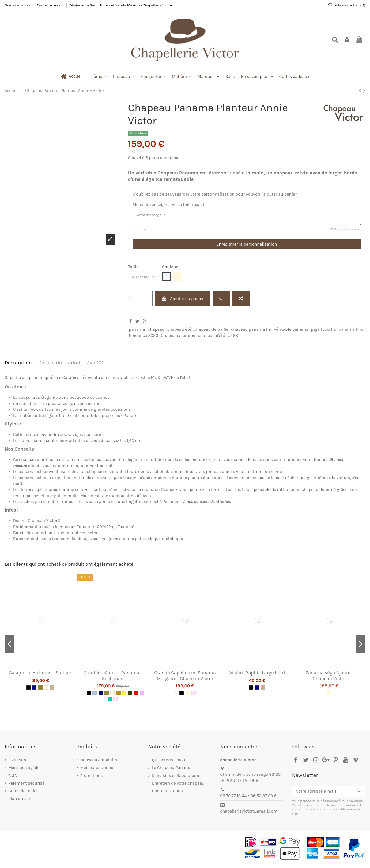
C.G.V (13, 778)
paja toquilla (324, 332)
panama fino (351, 332)
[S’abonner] (359, 794)
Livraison (17, 762)
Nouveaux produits (99, 762)
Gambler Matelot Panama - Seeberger (113, 678)
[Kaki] (40, 690)
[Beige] (52, 690)
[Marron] (130, 695)
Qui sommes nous (170, 762)
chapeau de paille (211, 332)
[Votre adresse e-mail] (322, 794)
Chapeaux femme (178, 338)
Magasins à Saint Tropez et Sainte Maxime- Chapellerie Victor (121, 5)
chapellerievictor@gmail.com (249, 814)
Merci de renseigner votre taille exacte (170, 205)
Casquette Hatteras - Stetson (41, 675)
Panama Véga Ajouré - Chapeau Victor (329, 678)
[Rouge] (136, 695)
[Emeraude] (110, 702)
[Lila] (142, 695)
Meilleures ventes (97, 770)
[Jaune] (124, 695)
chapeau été (179, 332)
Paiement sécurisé (26, 785)
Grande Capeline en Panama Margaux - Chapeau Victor (185, 678)
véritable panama (291, 332)
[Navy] (34, 690)
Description (18, 365)
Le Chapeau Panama (172, 770)
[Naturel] (46, 690)
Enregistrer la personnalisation (247, 247)
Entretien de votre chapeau (178, 785)
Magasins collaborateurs (176, 778)
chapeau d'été (211, 338)
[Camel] (119, 695)
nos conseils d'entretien (208, 504)
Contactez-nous (50, 5)
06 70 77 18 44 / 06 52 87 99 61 (249, 798)
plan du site (20, 801)
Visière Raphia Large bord (257, 675)
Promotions (92, 778)
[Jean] (95, 695)
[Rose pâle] (115, 702)
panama (137, 332)
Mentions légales (25, 770)
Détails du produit (59, 365)
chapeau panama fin (251, 332)
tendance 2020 (143, 338)
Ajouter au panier (183, 301)
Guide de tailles (18, 5)
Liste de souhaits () (347, 5)
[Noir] (28, 690)
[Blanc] (83, 695)
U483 (233, 338)
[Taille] (145, 280)
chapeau (156, 332)
